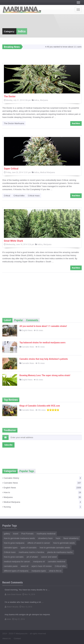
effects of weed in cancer (39, 543)
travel (16, 534)
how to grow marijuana (14, 543)
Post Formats (27, 534)
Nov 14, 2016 (29, 594)
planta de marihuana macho (60, 552)
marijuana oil (39, 562)
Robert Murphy (12, 607)
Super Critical (11, 169)
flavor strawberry (71, 538)
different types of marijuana (16, 571)
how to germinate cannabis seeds (55, 548)
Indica (35, 100)
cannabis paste (11, 566)
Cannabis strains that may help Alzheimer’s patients (44, 359)
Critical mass (34, 196)
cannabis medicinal (57, 562)
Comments (32, 320)
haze (58, 538)
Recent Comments (13, 582)
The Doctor (10, 96)
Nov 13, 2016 (26, 607)
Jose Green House (13, 594)
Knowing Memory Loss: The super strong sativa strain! (45, 375)
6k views (39, 330)
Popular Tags (27, 471)
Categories (10, 471)
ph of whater (32, 557)
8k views (40, 347)
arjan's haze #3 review (42, 566)
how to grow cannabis (14, 557)
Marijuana (44, 100)
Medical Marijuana (48, 172)
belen (8, 619)
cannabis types (11, 548)
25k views (41, 410)
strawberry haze (45, 538)
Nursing (42, 507)
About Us (6, 639)
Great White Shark (13, 241)
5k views (40, 363)
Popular (19, 320)
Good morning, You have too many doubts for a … (27, 590)
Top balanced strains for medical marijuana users (42, 343)
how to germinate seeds (64, 543)
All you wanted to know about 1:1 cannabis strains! (43, 326)
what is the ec (55, 571)
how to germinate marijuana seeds (19, 538)
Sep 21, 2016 (18, 619)
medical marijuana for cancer (17, 562)
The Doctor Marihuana (14, 123)
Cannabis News (27, 347)
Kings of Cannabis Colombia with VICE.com (40, 406)
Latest (7, 320)
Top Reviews (11, 400)
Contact (17, 639)
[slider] (53, 410)
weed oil (24, 566)
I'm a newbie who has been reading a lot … (24, 602)
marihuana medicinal (46, 534)
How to (42, 492)
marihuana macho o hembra (31, 552)
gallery (7, 534)
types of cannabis (29, 548)
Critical (7, 196)
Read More (76, 123)
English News (26, 330)
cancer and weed (49, 557)
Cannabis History (42, 478)
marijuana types (39, 571)
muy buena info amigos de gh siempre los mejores (27, 614)
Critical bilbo (19, 196)
